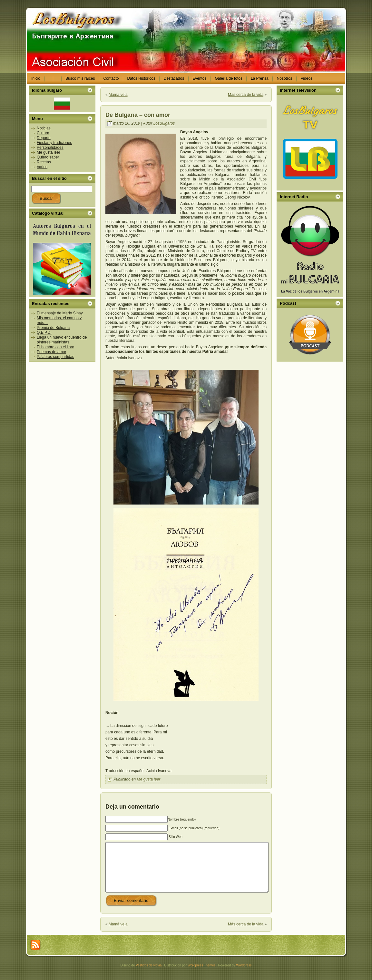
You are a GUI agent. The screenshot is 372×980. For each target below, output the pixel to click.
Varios (42, 167)
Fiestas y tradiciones (54, 143)
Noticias (44, 128)
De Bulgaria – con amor (138, 115)
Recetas (44, 162)
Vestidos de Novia (149, 975)
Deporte (44, 138)
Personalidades (50, 148)
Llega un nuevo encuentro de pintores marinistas (62, 340)
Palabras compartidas (55, 357)
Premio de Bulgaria (53, 328)
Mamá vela (118, 95)
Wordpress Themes (202, 975)
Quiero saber (48, 157)
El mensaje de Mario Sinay (60, 313)
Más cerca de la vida (246, 95)
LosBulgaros (164, 123)
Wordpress (244, 975)
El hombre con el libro (55, 347)
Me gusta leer (49, 152)
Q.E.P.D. (44, 332)
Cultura (43, 133)
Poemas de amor (51, 352)
